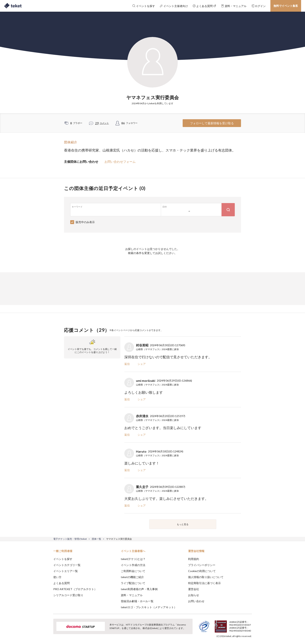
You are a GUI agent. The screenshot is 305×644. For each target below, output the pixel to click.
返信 (127, 364)
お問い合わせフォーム (120, 162)
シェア (142, 364)
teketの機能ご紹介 (132, 577)
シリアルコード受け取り (68, 595)
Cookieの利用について (202, 571)
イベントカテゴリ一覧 (67, 565)
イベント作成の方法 (133, 565)
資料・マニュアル (132, 595)
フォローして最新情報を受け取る (212, 123)
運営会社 (194, 589)
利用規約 (194, 559)
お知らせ (194, 595)
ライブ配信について (133, 583)
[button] (47, 630)
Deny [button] (230, 625)
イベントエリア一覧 (66, 571)
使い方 (57, 577)
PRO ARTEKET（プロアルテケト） (75, 589)
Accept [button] (249, 625)
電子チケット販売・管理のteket (70, 539)
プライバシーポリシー (202, 565)
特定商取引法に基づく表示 (204, 583)
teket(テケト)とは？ (133, 559)
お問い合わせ (196, 601)
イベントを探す (63, 559)
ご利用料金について (133, 571)
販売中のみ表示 (85, 222)
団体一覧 (96, 539)
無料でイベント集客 (286, 6)
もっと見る (183, 524)
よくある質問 (61, 583)
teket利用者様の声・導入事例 (139, 589)
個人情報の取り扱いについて (206, 577)
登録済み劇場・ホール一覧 (137, 601)
